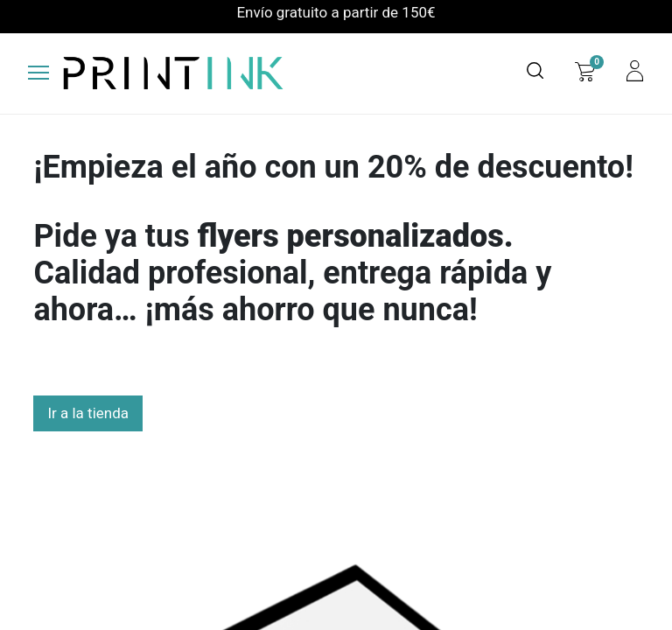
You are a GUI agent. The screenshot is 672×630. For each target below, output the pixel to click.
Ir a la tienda (88, 413)
